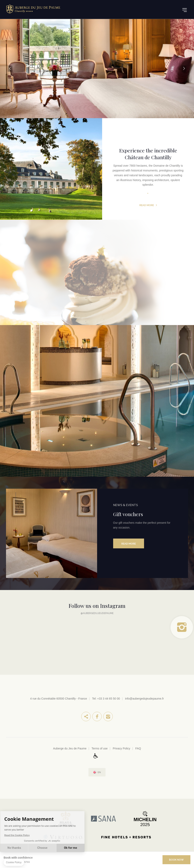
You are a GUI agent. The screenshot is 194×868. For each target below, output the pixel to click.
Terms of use (100, 748)
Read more (147, 205)
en (99, 772)
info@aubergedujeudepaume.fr (144, 699)
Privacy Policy (121, 748)
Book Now (176, 860)
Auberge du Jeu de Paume (70, 748)
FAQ (138, 748)
